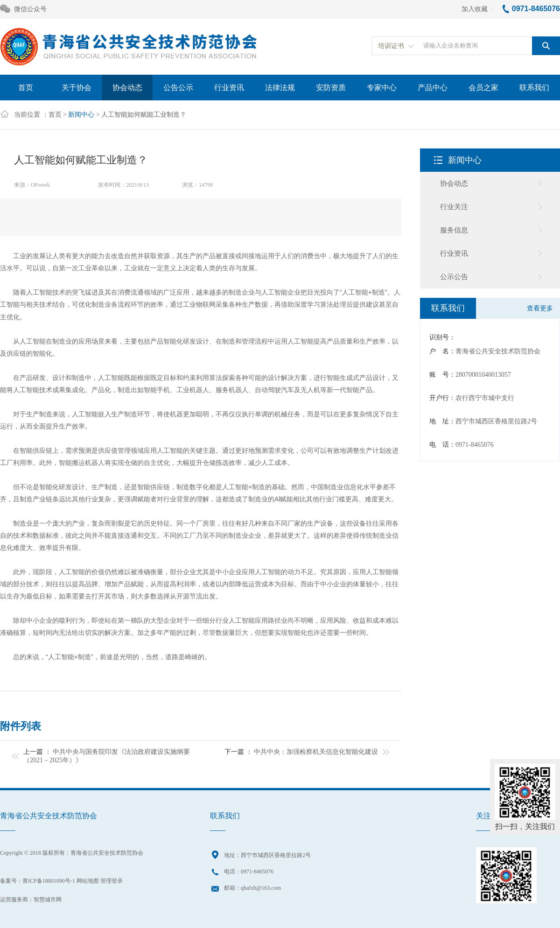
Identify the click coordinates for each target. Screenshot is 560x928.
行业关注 (454, 207)
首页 (26, 88)
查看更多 (540, 308)
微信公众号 (23, 10)
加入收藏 (475, 9)
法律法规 (280, 88)
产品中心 (433, 88)
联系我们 (534, 88)
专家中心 (382, 88)
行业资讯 (229, 88)
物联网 (206, 305)
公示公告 (454, 277)
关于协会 (77, 88)
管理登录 (112, 881)
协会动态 (127, 88)
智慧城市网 (48, 900)
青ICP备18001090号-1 (49, 881)
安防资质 (331, 88)
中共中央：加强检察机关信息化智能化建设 (316, 752)
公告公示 (178, 88)
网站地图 (88, 881)
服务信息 (454, 230)
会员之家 (483, 88)
